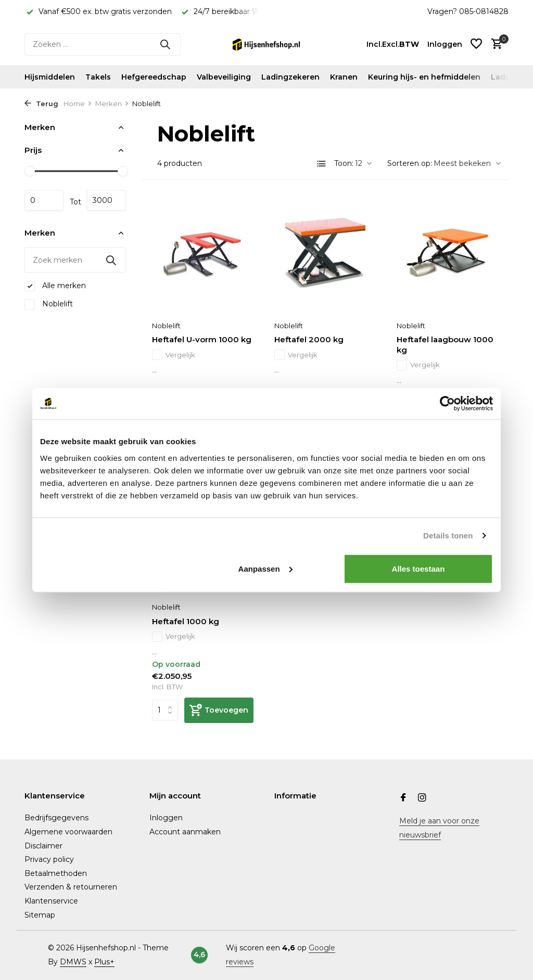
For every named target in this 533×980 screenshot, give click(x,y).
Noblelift (49, 304)
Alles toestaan (418, 568)
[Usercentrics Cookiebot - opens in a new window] (447, 404)
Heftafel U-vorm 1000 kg (202, 339)
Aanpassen (265, 568)
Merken (112, 104)
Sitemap (40, 915)
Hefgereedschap (154, 77)
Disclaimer (43, 846)
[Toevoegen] (219, 710)
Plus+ (104, 962)
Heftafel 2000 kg (309, 339)
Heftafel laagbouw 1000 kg (445, 345)
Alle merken (55, 286)
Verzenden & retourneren (71, 887)
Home (78, 104)
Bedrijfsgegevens (56, 818)
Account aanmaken (185, 832)
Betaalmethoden (56, 873)
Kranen (344, 77)
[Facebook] (403, 798)
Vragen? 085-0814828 (468, 11)
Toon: (344, 163)
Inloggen (166, 818)
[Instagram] (422, 798)
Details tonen (448, 536)
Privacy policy (49, 859)
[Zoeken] (103, 44)
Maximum (106, 200)
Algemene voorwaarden (68, 832)
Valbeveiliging (224, 77)
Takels (98, 77)
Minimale (44, 200)
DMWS (73, 962)
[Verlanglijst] (476, 44)
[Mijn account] (445, 44)
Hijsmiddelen (50, 77)
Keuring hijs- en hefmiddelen (424, 77)
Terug (41, 104)
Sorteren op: (410, 163)
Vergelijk (174, 355)
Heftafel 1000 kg (186, 621)
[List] (322, 164)
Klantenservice (51, 901)
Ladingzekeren (290, 77)
